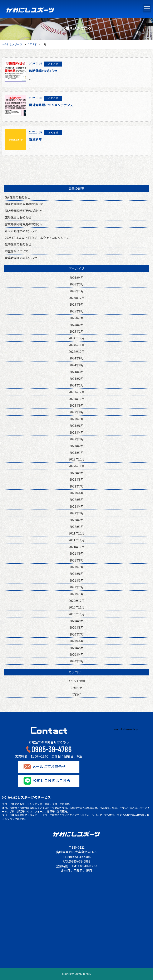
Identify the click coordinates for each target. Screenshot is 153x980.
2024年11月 (76, 345)
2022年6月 (76, 493)
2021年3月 (76, 580)
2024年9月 (76, 358)
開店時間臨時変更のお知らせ (24, 204)
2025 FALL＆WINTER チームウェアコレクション (37, 238)
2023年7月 (76, 419)
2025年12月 (76, 298)
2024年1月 (76, 385)
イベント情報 (76, 681)
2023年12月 (76, 392)
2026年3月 (76, 284)
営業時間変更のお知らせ (21, 258)
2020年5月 (76, 648)
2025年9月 (76, 304)
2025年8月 (76, 311)
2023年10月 (76, 399)
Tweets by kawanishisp (125, 729)
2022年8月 (76, 479)
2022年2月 (76, 520)
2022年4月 (76, 506)
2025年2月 (76, 325)
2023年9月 (76, 405)
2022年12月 (76, 459)
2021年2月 (76, 587)
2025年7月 (76, 318)
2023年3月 (76, 439)
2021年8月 (76, 560)
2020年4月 (76, 654)
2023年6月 (76, 425)
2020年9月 (76, 621)
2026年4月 (76, 277)
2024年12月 (76, 338)
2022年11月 (76, 466)
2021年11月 (76, 540)
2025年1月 (76, 331)
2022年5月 (76, 499)
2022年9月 (76, 473)
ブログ (76, 694)
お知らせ (76, 688)
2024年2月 (76, 378)
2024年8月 (76, 365)
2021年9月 (76, 553)
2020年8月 (76, 627)
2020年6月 (76, 641)
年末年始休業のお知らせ (21, 231)
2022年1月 (76, 526)
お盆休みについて (16, 251)
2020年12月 (76, 600)
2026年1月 (76, 291)
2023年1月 (76, 452)
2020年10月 (76, 614)
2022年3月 (76, 513)
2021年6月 (76, 573)
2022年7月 (76, 486)
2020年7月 (76, 634)
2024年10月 (76, 351)
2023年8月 (76, 412)
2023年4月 (76, 432)
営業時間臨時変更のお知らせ (24, 224)
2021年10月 (76, 547)
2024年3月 (76, 372)
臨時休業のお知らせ (18, 217)
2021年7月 (76, 567)
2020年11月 (76, 607)
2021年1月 (76, 594)
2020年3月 (76, 661)
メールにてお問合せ (49, 767)
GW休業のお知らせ (17, 197)
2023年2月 (76, 446)
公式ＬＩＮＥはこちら (51, 781)
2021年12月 (76, 533)
